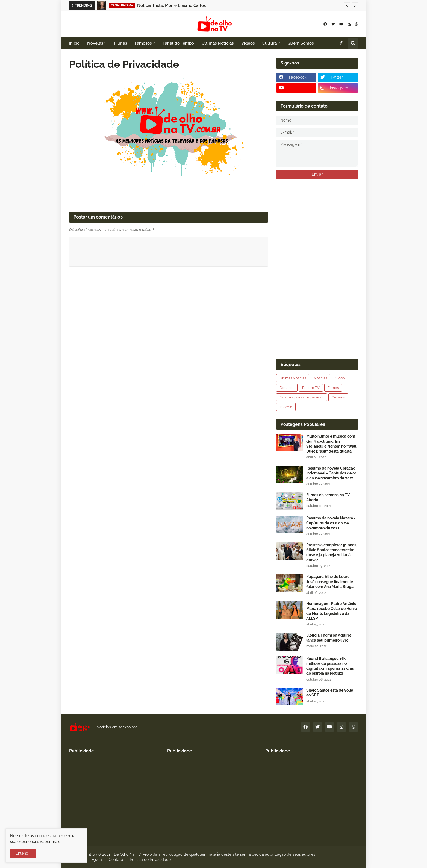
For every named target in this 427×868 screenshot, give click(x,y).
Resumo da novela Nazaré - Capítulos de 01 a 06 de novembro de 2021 (331, 523)
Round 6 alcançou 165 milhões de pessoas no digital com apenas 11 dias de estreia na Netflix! (330, 666)
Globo (340, 378)
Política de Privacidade (150, 860)
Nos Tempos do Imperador (302, 397)
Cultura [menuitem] (270, 43)
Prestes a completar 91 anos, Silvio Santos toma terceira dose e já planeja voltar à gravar (332, 552)
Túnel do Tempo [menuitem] (178, 43)
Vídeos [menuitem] (248, 43)
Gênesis (338, 397)
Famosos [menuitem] (143, 43)
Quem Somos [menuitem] (301, 43)
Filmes (333, 388)
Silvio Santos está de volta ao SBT (330, 693)
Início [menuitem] (74, 43)
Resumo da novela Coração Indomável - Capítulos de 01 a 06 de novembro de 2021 (332, 473)
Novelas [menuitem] (95, 43)
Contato (116, 860)
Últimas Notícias (293, 378)
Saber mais (50, 842)
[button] (347, 6)
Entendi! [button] (23, 853)
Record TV (311, 388)
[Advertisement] (317, 269)
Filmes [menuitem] (120, 43)
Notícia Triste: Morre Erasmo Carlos (171, 5)
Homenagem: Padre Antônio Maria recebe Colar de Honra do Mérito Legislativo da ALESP (332, 611)
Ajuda (97, 860)
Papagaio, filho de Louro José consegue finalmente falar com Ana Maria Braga (330, 581)
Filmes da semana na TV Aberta (328, 497)
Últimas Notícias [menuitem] (218, 43)
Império (286, 407)
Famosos (287, 388)
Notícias (320, 378)
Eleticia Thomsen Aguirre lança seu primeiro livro (329, 638)
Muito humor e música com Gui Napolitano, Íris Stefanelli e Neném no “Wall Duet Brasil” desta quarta (331, 444)
